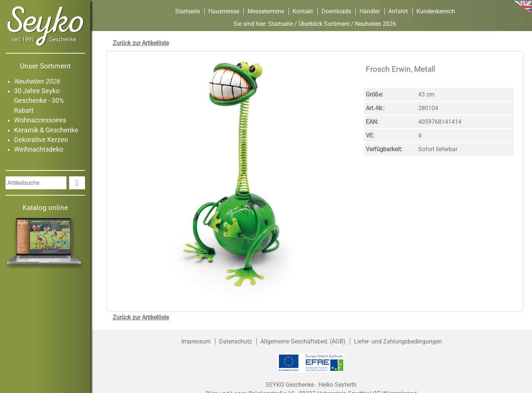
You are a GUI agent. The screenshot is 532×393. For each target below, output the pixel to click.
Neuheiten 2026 (37, 81)
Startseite (187, 11)
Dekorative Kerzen (41, 140)
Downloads (336, 11)
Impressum (196, 341)
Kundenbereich (436, 11)
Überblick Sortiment (324, 24)
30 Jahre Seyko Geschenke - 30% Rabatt (39, 101)
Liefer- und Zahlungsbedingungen (398, 341)
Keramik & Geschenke (46, 130)
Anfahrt (398, 11)
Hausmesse (224, 11)
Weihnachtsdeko (39, 149)
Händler (370, 11)
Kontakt (303, 11)
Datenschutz (236, 341)
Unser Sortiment (45, 66)
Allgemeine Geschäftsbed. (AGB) (303, 341)
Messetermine (266, 11)
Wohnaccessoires (40, 120)
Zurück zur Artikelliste (141, 43)
